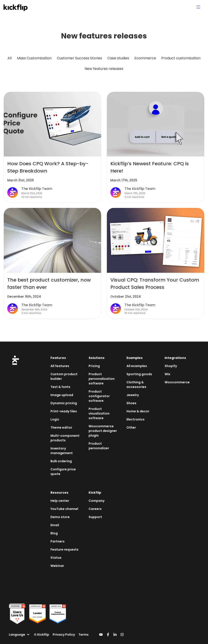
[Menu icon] (198, 7)
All (10, 58)
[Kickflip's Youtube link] (101, 635)
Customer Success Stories (79, 58)
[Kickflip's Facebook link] (108, 635)
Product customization (181, 58)
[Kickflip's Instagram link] (122, 635)
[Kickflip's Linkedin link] (115, 635)
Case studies (118, 58)
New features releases (104, 69)
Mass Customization (34, 58)
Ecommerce (145, 58)
